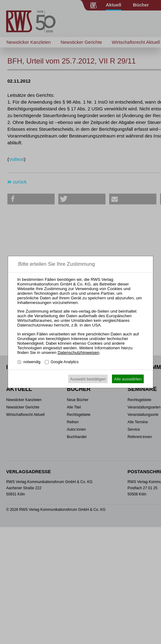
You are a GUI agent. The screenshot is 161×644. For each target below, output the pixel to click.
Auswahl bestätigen (88, 379)
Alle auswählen (128, 379)
